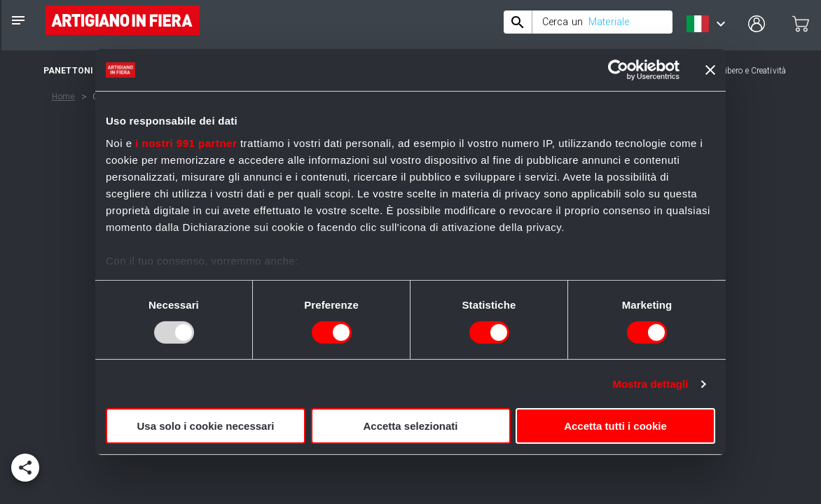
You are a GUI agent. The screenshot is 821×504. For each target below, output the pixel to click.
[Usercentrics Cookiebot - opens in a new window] (618, 70)
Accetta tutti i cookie (615, 426)
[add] (25, 468)
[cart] (801, 24)
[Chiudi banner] (710, 70)
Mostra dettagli (650, 384)
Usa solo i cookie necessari (206, 426)
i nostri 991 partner (186, 142)
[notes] (18, 20)
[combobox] (588, 22)
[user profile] (757, 24)
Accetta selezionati (410, 426)
